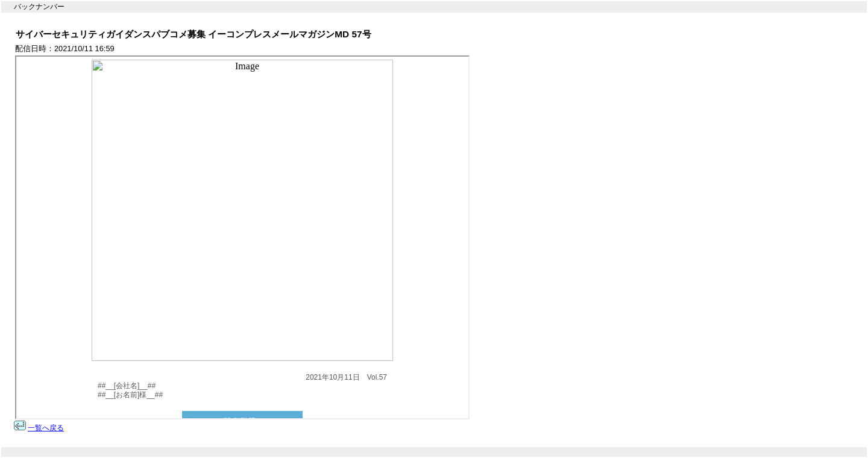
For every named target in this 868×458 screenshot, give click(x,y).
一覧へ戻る (46, 428)
